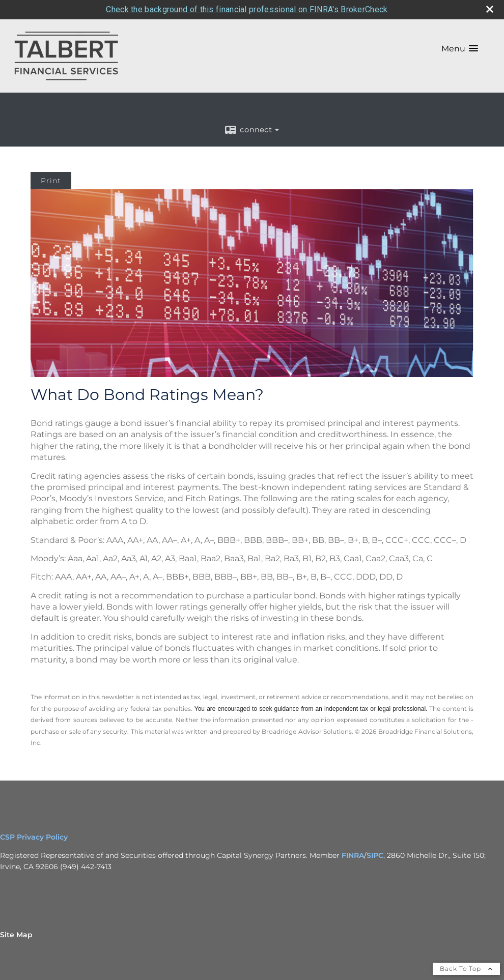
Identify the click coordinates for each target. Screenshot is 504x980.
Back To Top (466, 949)
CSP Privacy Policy (35, 818)
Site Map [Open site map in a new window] (16, 915)
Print (51, 161)
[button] (460, 29)
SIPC (375, 836)
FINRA (353, 836)
